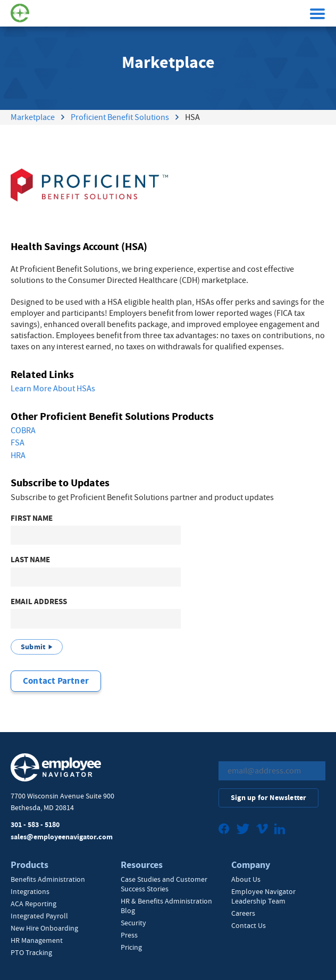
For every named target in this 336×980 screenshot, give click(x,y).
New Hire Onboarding (44, 928)
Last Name (30, 560)
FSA (18, 443)
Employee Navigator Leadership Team (263, 896)
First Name (32, 518)
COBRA (23, 431)
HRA (18, 455)
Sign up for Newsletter (268, 798)
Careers (243, 913)
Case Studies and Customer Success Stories (164, 884)
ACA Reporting (33, 904)
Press (129, 935)
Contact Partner (56, 681)
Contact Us (249, 925)
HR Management (37, 940)
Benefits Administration (48, 879)
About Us (246, 879)
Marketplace (33, 117)
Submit (33, 647)
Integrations (30, 891)
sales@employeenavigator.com (62, 837)
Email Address (39, 602)
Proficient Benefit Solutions (120, 117)
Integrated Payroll (39, 916)
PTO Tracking (31, 952)
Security (133, 923)
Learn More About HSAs (53, 389)
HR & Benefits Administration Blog (166, 906)
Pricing (131, 947)
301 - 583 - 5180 (35, 825)
